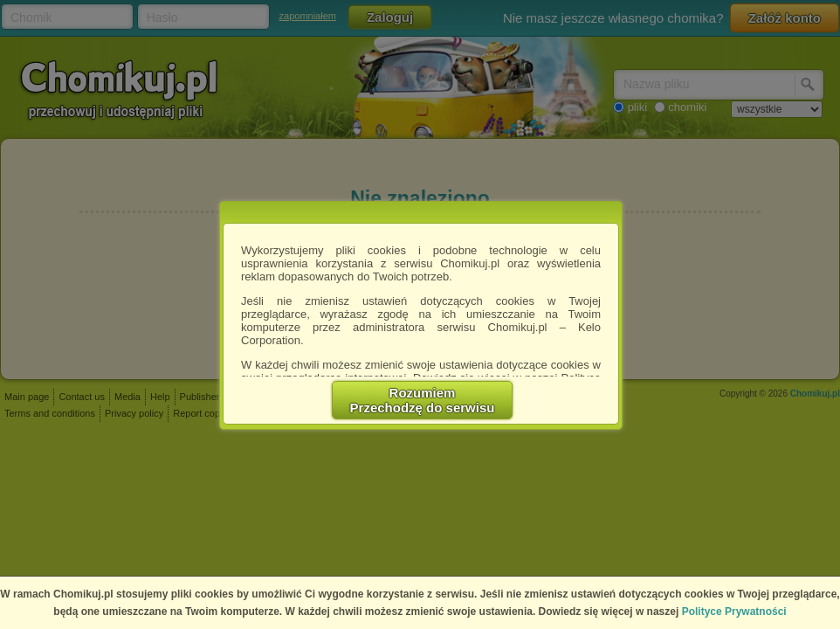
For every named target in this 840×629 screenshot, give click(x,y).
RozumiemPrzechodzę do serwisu (423, 400)
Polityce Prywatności (734, 612)
